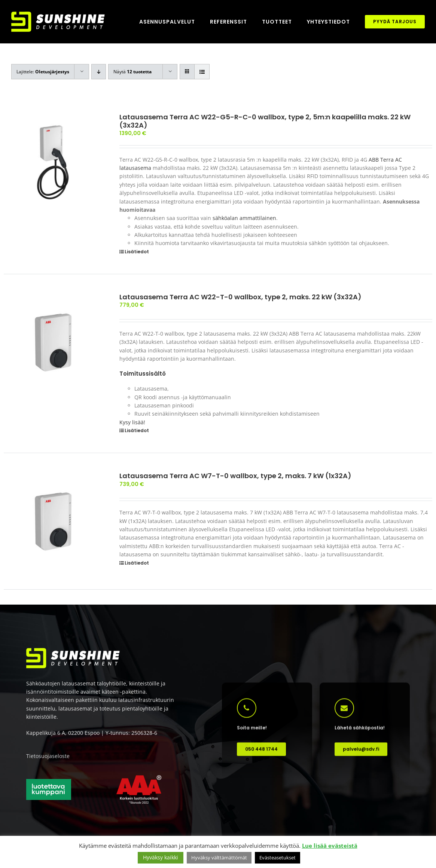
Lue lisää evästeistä (330, 846)
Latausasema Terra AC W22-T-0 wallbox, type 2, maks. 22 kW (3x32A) (240, 297)
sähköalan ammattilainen (244, 218)
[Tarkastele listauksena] (202, 72)
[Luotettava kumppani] (49, 784)
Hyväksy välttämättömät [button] (219, 858)
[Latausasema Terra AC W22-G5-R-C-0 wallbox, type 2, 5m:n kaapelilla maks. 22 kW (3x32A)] (53, 162)
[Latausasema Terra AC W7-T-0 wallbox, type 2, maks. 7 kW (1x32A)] (53, 521)
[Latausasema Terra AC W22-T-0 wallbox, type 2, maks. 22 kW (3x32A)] (53, 342)
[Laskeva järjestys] (99, 72)
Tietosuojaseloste (48, 759)
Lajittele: (43, 72)
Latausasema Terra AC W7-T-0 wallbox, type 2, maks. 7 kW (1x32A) (235, 476)
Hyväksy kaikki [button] (161, 857)
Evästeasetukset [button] (278, 858)
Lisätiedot (137, 252)
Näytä (132, 72)
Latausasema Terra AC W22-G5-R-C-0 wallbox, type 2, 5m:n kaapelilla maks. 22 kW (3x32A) (265, 121)
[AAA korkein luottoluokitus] (139, 781)
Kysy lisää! (132, 422)
